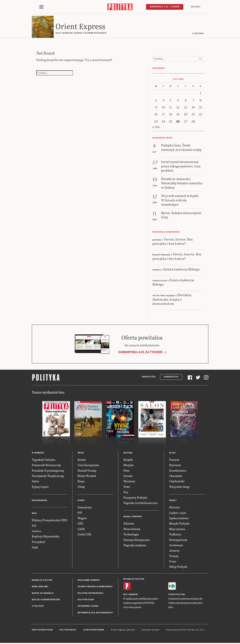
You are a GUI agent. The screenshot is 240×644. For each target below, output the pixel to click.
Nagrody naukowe (135, 545)
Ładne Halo (130, 630)
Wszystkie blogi (179, 487)
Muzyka (129, 465)
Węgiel (82, 518)
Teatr (127, 487)
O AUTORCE (198, 34)
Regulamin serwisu (89, 580)
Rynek (81, 500)
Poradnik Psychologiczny (48, 470)
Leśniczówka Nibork (94, 630)
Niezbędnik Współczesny (48, 476)
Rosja (81, 481)
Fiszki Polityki (177, 594)
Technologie (131, 534)
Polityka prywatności (90, 593)
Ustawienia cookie (88, 606)
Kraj (34, 513)
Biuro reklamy (40, 587)
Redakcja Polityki (42, 580)
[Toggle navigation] (41, 7)
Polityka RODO (86, 600)
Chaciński (176, 476)
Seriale (128, 476)
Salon (35, 481)
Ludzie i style (178, 513)
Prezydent (39, 542)
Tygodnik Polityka (44, 460)
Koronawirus (40, 500)
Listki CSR (84, 534)
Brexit (82, 460)
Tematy (174, 556)
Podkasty (175, 534)
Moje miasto (177, 529)
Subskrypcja (171, 377)
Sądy (35, 547)
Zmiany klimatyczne (137, 540)
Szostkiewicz (178, 470)
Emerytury (85, 507)
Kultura (128, 453)
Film (126, 470)
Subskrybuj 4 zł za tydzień (140, 352)
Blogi (172, 453)
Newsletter (149, 377)
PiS (34, 526)
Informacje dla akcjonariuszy (95, 613)
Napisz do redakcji (43, 593)
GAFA (81, 529)
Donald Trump (87, 470)
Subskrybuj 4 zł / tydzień (165, 7)
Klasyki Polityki (179, 524)
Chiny (81, 487)
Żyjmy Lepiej (40, 487)
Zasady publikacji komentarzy (95, 587)
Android (133, 594)
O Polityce (38, 606)
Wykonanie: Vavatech (151, 630)
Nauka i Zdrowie (133, 517)
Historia (175, 507)
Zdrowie (129, 524)
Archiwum (176, 545)
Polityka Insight (68, 630)
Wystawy (129, 481)
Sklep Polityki (178, 567)
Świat (81, 453)
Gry (126, 492)
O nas (173, 561)
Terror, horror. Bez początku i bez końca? (173, 241)
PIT (80, 513)
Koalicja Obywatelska (46, 536)
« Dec (156, 127)
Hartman (175, 465)
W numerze (38, 453)
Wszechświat (132, 529)
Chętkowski (177, 481)
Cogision (121, 630)
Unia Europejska (88, 465)
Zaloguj (195, 7)
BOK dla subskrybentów (46, 600)
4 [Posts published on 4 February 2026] (170, 100)
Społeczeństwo (179, 518)
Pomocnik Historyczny (46, 465)
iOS (125, 594)
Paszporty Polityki (135, 497)
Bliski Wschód (87, 476)
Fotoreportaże (178, 540)
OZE (80, 524)
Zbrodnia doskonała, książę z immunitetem (172, 299)
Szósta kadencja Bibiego (182, 269)
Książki (128, 460)
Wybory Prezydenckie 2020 (49, 520)
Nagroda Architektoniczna (141, 503)
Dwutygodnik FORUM (42, 630)
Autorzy (174, 551)
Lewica (36, 531)
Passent (174, 460)
